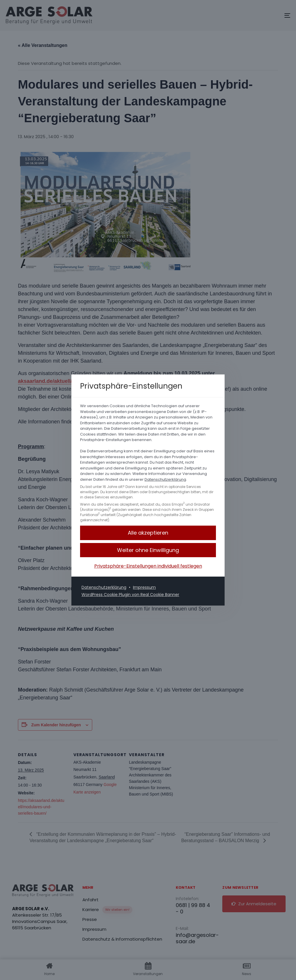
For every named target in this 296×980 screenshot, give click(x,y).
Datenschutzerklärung (165, 479)
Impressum (144, 587)
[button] (148, 550)
